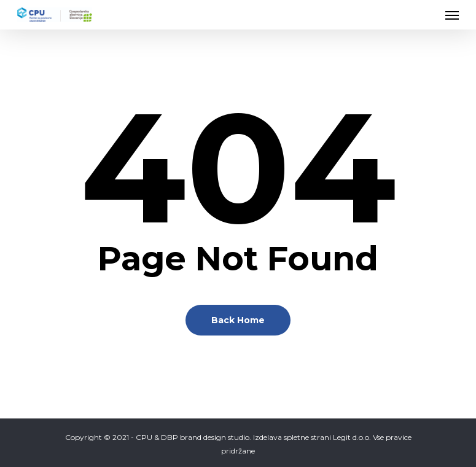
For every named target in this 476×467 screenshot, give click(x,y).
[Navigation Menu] (452, 15)
